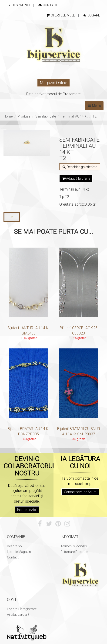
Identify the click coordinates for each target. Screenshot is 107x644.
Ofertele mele (60, 15)
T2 (95, 116)
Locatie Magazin (19, 552)
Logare (91, 15)
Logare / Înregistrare (22, 609)
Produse (24, 116)
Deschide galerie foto (80, 167)
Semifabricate (46, 116)
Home (8, 116)
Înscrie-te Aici (27, 510)
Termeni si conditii (74, 546)
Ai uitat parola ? (18, 615)
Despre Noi (18, 5)
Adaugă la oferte (76, 179)
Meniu (94, 106)
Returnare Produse (74, 552)
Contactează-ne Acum (80, 492)
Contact (48, 5)
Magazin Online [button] (53, 83)
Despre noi (15, 546)
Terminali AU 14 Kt (74, 116)
